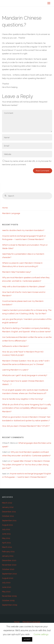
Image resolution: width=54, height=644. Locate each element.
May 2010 (6, 592)
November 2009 (9, 596)
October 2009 (8, 600)
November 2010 (9, 565)
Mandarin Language (11, 213)
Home (5, 208)
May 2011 (6, 538)
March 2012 (7, 503)
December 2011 (9, 512)
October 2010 (8, 569)
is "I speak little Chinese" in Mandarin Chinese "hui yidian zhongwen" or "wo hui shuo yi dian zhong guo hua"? (26, 464)
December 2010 (9, 560)
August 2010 (8, 578)
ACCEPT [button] (27, 639)
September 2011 (9, 520)
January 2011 (8, 556)
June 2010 (7, 587)
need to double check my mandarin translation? (23, 230)
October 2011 (8, 516)
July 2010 (6, 583)
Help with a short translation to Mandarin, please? (24, 286)
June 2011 (6, 534)
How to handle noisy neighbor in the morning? (23, 399)
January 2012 (8, 507)
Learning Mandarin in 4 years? (15, 370)
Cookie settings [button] (41, 634)
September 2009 (10, 605)
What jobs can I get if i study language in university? (25, 375)
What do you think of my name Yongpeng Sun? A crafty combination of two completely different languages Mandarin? (27, 408)
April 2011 (6, 543)
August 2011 (7, 525)
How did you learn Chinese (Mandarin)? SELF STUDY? (26, 426)
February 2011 (8, 551)
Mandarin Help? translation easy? (17, 272)
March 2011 (7, 547)
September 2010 (9, 574)
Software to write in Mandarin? (15, 346)
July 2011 (6, 529)
